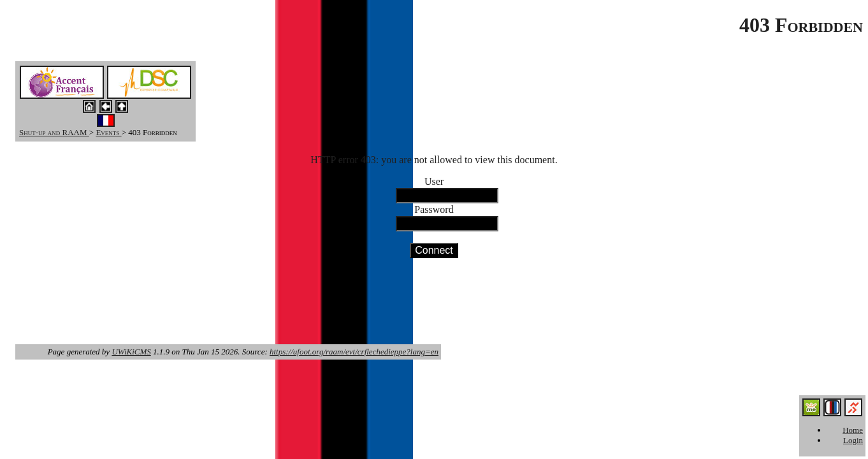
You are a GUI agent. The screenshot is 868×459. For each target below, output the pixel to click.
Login (853, 440)
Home (853, 430)
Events (108, 132)
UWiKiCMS (131, 352)
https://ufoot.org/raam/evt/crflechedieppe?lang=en (354, 352)
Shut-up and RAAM (54, 132)
